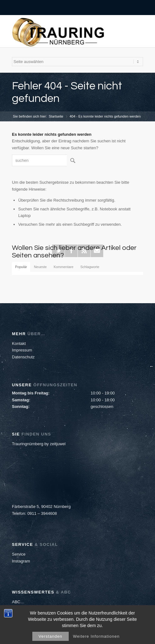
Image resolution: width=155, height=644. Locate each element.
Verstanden (51, 636)
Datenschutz (23, 357)
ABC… (18, 602)
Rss (84, 251)
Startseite (56, 116)
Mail (97, 251)
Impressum (22, 350)
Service (19, 554)
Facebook (71, 251)
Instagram (21, 561)
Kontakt (19, 343)
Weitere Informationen (96, 636)
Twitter (58, 251)
